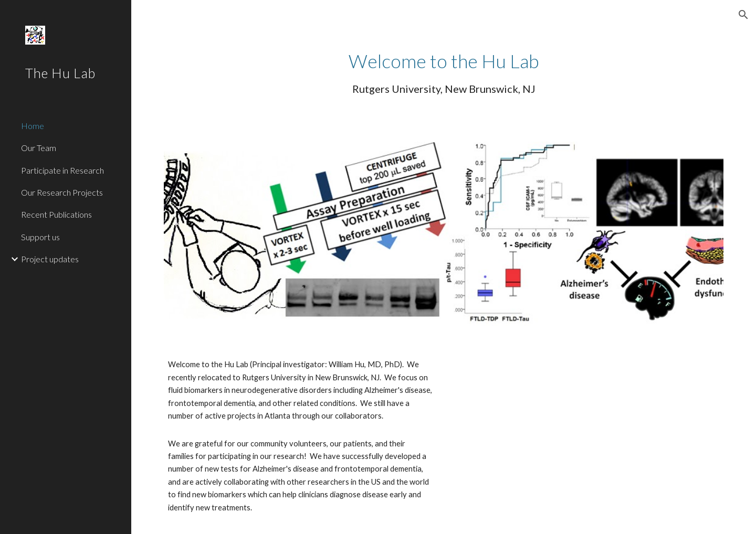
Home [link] (33, 126)
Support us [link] (40, 237)
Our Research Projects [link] (62, 192)
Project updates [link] (50, 259)
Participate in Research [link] (62, 170)
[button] (743, 15)
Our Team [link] (39, 148)
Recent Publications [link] (56, 214)
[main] (444, 72)
